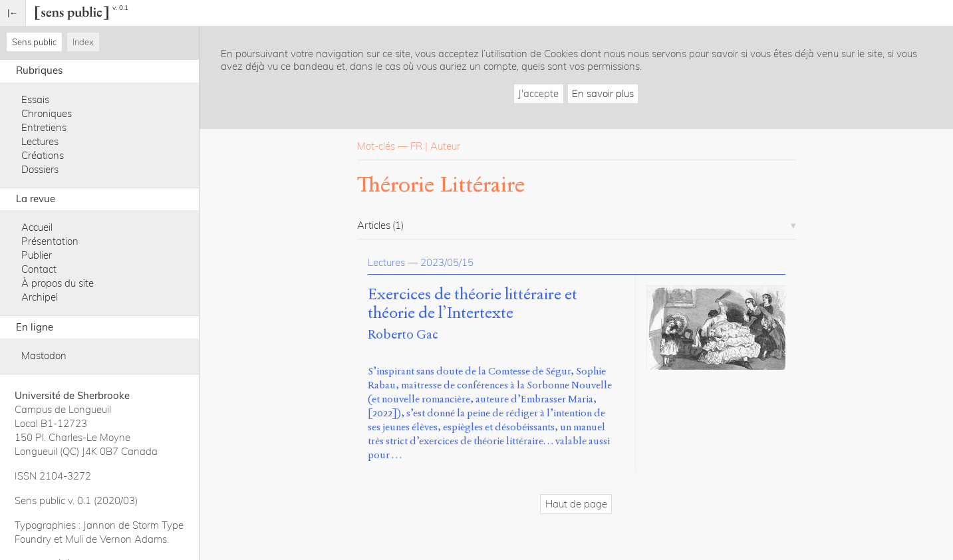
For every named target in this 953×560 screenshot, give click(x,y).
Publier (37, 255)
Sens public (34, 42)
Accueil (37, 227)
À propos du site (58, 283)
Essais (35, 99)
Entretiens (44, 127)
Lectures (40, 141)
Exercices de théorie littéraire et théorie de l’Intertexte (473, 304)
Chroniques (47, 113)
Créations (43, 155)
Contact (39, 269)
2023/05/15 (447, 262)
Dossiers (40, 169)
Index (83, 42)
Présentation (50, 241)
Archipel (40, 297)
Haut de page (576, 504)
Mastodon (44, 355)
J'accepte (538, 93)
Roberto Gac (403, 334)
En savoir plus (603, 93)
